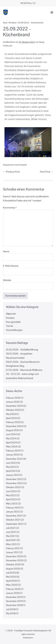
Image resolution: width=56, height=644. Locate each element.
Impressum (28, 638)
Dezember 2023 (14, 459)
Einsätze (23, 165)
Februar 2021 (13, 548)
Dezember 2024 (14, 426)
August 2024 (13, 430)
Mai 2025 (11, 414)
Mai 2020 (11, 577)
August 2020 (13, 569)
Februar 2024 (13, 451)
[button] (52, 12)
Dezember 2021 (14, 516)
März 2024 (12, 447)
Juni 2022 (11, 491)
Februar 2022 (13, 508)
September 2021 (15, 524)
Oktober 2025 (13, 410)
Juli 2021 (11, 528)
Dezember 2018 (14, 605)
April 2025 (11, 418)
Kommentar (10, 208)
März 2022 (12, 504)
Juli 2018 (11, 609)
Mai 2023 (11, 467)
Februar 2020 (13, 589)
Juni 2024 (11, 434)
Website (7, 280)
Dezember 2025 (14, 406)
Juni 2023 (11, 463)
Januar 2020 (13, 593)
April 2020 (11, 581)
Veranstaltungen (14, 330)
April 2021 (11, 540)
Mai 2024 (11, 438)
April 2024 (11, 443)
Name (6, 251)
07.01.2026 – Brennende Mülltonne (24, 370)
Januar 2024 (13, 455)
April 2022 (11, 499)
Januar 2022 (13, 512)
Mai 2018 (11, 613)
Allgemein (11, 314)
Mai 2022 (11, 495)
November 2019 (14, 601)
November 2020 (15, 560)
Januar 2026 (13, 402)
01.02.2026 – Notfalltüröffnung (22, 350)
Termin (10, 326)
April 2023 (11, 471)
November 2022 (15, 483)
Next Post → (47, 172)
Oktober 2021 (13, 520)
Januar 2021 (12, 552)
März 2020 (12, 585)
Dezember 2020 (14, 556)
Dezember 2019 (14, 597)
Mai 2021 (11, 536)
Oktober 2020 (13, 564)
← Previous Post (11, 172)
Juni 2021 (11, 532)
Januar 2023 (13, 475)
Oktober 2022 (13, 487)
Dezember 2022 (14, 479)
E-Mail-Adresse (11, 266)
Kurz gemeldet (13, 322)
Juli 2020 (11, 573)
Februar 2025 (13, 422)
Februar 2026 (13, 398)
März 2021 (11, 544)
